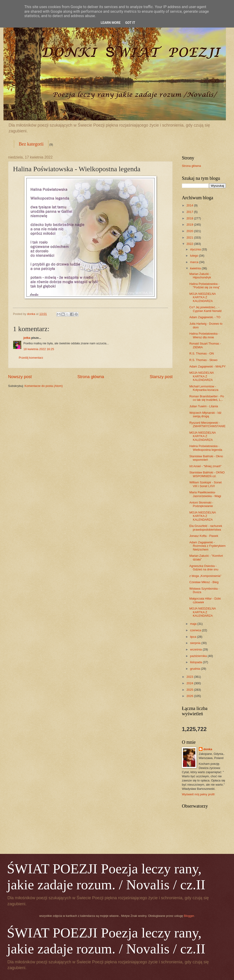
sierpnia (196, 643)
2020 (190, 231)
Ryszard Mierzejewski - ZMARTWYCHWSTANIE (207, 424)
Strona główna (91, 377)
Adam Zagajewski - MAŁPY (207, 366)
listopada (196, 662)
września (196, 649)
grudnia (195, 669)
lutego (194, 256)
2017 (190, 212)
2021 (190, 238)
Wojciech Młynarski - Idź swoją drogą (205, 414)
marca (194, 262)
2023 (190, 677)
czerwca (196, 630)
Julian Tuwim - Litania (204, 406)
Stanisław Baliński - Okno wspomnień (206, 458)
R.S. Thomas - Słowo (203, 360)
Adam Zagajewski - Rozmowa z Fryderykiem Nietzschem (207, 546)
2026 (190, 696)
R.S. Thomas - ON (202, 353)
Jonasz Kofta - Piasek (204, 536)
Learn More (111, 23)
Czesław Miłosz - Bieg (204, 582)
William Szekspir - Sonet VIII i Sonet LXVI (206, 484)
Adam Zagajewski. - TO (205, 317)
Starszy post (161, 377)
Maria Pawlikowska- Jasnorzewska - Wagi (205, 494)
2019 (190, 225)
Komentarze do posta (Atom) (44, 386)
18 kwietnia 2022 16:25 (39, 349)
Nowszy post (20, 377)
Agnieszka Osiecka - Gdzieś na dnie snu (204, 568)
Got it (130, 23)
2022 (190, 244)
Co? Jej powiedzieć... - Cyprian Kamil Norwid (205, 309)
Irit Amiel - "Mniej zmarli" (205, 466)
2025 (190, 690)
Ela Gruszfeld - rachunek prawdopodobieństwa (206, 528)
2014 (190, 205)
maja (194, 624)
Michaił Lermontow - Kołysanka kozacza (204, 388)
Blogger (189, 916)
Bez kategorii (31, 144)
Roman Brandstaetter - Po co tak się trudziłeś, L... (207, 398)
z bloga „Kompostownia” (205, 576)
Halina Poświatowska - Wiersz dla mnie (204, 335)
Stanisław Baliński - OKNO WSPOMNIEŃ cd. (207, 474)
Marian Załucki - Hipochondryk (200, 276)
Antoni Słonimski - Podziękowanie (201, 504)
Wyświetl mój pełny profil (198, 794)
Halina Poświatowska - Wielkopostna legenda (206, 448)
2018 (190, 218)
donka (208, 749)
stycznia (196, 249)
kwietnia (196, 268)
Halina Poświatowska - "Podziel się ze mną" (205, 286)
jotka (27, 338)
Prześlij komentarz (31, 358)
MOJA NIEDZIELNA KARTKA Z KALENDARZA (202, 297)
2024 (190, 683)
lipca (193, 637)
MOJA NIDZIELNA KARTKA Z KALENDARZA (201, 376)
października (199, 656)
